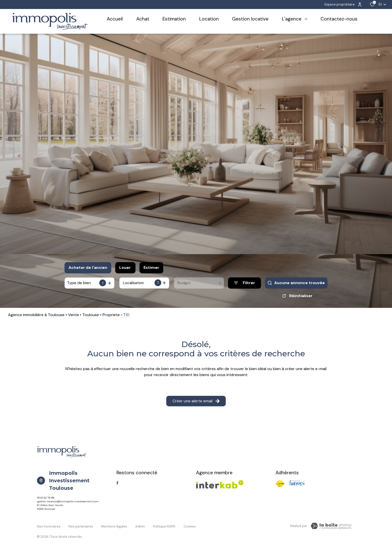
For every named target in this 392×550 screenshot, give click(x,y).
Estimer (151, 268)
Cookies (190, 527)
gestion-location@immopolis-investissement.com (68, 503)
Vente (73, 316)
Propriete (111, 316)
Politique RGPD (164, 527)
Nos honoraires (49, 527)
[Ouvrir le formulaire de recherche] (244, 283)
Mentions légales (114, 527)
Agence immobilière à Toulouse (36, 316)
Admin (140, 527)
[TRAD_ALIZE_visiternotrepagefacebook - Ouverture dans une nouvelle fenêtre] (117, 485)
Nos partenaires (81, 527)
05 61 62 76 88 (46, 499)
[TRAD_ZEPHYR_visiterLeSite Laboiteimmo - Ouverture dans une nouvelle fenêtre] (331, 528)
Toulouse (91, 316)
